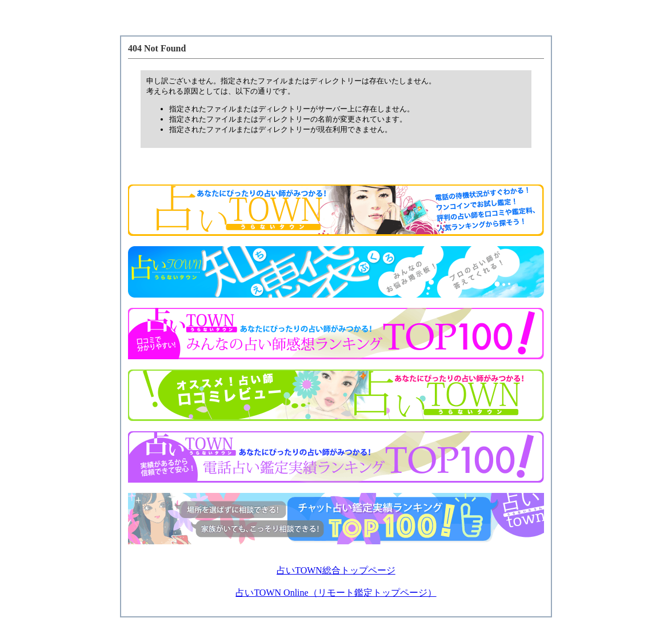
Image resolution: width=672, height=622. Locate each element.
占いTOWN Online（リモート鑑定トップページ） (336, 593)
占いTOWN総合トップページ (336, 570)
